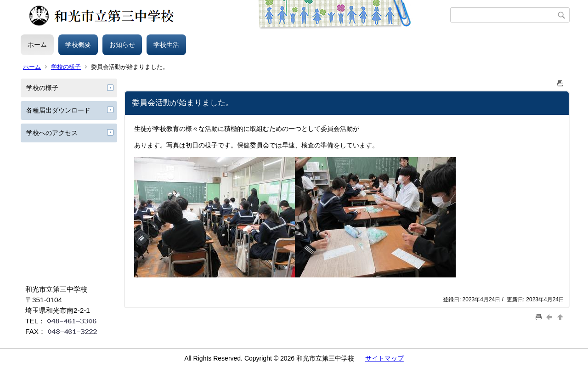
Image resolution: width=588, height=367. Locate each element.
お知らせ (122, 45)
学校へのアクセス (52, 133)
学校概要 (78, 45)
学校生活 (166, 45)
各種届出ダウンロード (58, 110)
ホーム (37, 45)
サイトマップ (384, 358)
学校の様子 (66, 67)
